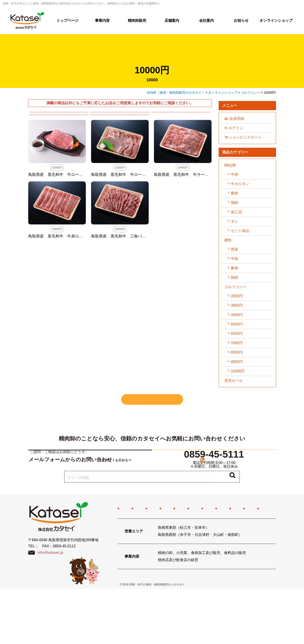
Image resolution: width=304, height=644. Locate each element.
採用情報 (246, 545)
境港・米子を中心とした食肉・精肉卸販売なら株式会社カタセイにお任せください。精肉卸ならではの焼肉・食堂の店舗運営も (81, 3)
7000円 (237, 343)
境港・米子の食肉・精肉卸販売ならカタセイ (157, 640)
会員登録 (234, 119)
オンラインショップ (276, 20)
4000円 (237, 315)
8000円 (237, 352)
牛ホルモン (240, 184)
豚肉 (234, 193)
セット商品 (240, 231)
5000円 (237, 324)
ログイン (234, 128)
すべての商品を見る (152, 400)
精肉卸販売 (137, 20)
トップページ (67, 20)
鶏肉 (234, 203)
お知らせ (241, 20)
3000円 (237, 305)
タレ (234, 221)
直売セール (234, 381)
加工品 (236, 212)
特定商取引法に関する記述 (189, 554)
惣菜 (234, 249)
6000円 (237, 334)
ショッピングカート (243, 137)
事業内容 (102, 20)
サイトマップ (218, 563)
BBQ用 (230, 165)
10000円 (238, 371)
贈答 (228, 240)
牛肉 (234, 174)
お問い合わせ (131, 563)
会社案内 (206, 20)
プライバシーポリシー (175, 563)
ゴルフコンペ (235, 287)
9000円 (237, 362)
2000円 (237, 296)
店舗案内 (172, 20)
